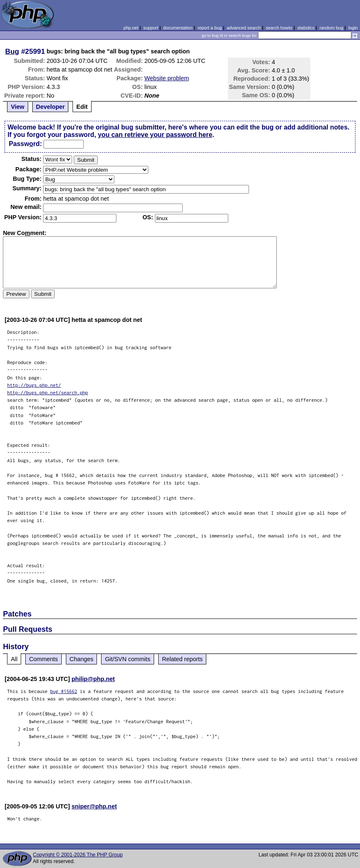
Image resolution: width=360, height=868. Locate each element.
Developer (51, 107)
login (353, 28)
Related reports (182, 659)
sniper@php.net (94, 806)
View (18, 107)
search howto (279, 28)
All (14, 659)
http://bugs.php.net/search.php (47, 392)
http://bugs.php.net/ (34, 385)
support (151, 28)
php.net (131, 28)
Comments (43, 659)
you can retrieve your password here (155, 135)
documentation (178, 28)
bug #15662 (64, 691)
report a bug (210, 28)
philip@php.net (93, 679)
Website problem (167, 78)
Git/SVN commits (128, 659)
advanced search (244, 28)
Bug (12, 51)
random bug (331, 28)
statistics (306, 28)
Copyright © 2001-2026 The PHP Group (78, 855)
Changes (82, 659)
